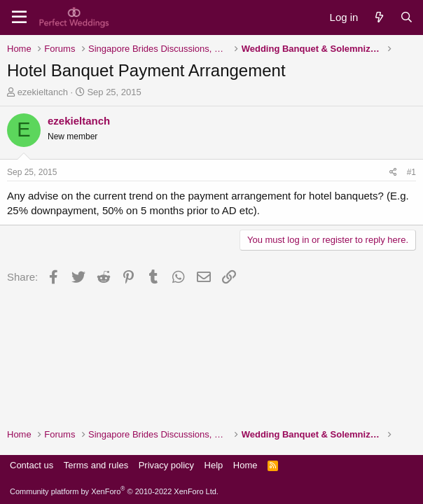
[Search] (407, 17)
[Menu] (19, 17)
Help (214, 465)
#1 (411, 172)
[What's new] (379, 17)
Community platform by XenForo (114, 491)
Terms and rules (96, 465)
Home (245, 465)
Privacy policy (166, 465)
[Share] (393, 173)
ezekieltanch (43, 92)
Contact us (32, 465)
